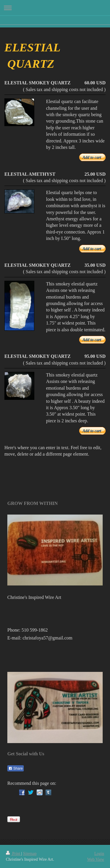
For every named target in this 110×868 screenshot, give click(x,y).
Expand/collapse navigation (55, 8)
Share (16, 768)
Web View (96, 859)
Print (13, 854)
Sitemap (30, 854)
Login (99, 854)
